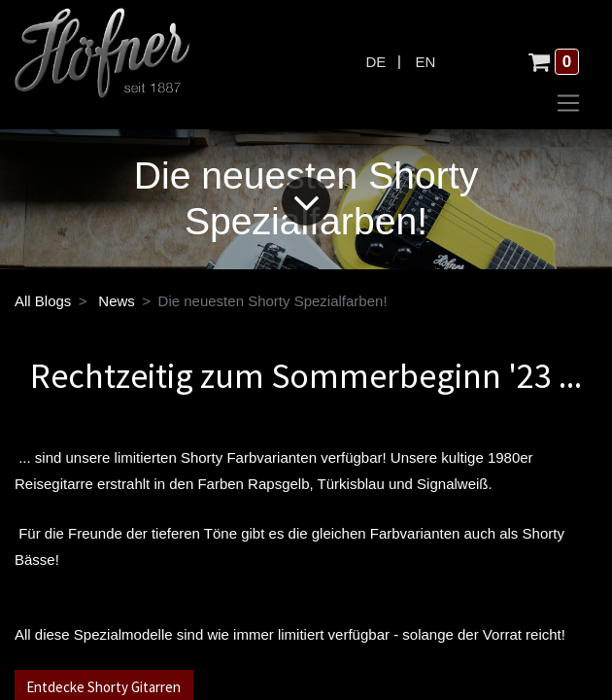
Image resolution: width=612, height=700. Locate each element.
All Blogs (43, 301)
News (117, 301)
